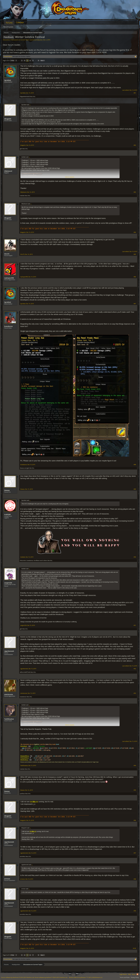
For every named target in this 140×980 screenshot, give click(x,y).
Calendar (20, 22)
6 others (45, 560)
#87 (135, 304)
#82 (135, 145)
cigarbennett (9, 651)
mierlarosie (9, 694)
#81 (135, 93)
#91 (135, 625)
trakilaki (22, 196)
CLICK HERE (101, 52)
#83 (135, 192)
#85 (135, 254)
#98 (135, 879)
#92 (135, 669)
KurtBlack (37, 560)
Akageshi (8, 119)
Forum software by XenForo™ (51, 977)
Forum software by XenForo (18, 977)
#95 (135, 790)
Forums (9, 23)
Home (134, 974)
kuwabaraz (8, 326)
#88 (135, 465)
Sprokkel (8, 80)
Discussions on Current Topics (20, 40)
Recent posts (8, 27)
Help (129, 974)
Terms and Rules (125, 977)
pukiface (22, 794)
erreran (7, 879)
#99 (135, 911)
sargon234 (8, 583)
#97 (135, 853)
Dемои (22, 468)
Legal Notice (123, 974)
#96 (135, 820)
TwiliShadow (9, 719)
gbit (21, 149)
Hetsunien (23, 560)
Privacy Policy (135, 977)
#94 (135, 766)
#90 (135, 557)
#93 (135, 693)
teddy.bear (39, 40)
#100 (134, 948)
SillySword (8, 171)
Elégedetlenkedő (25, 96)
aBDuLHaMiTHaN (25, 672)
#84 (135, 232)
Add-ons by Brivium (86, 977)
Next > (43, 60)
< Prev (12, 60)
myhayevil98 (9, 278)
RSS (137, 974)
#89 (135, 489)
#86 (135, 277)
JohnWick (23, 856)
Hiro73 (7, 254)
